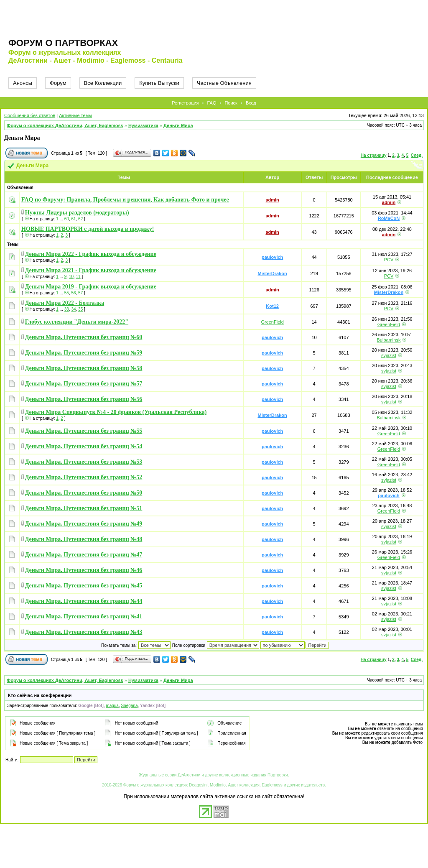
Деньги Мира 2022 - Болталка (65, 303)
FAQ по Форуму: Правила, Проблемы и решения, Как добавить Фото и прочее (125, 200)
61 (73, 219)
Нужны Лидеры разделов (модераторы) (77, 213)
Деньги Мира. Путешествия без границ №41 (84, 617)
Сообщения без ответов (30, 115)
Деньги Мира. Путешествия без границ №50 (84, 493)
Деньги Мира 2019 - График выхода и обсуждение (91, 287)
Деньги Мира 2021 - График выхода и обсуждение (91, 270)
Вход (251, 103)
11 (78, 277)
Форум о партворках (63, 43)
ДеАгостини (189, 775)
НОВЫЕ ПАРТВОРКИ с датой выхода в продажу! (88, 229)
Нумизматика (143, 125)
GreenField (272, 322)
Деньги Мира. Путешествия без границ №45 (84, 586)
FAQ (211, 103)
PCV (389, 260)
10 (71, 277)
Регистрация (185, 103)
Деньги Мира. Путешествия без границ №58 (84, 368)
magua (112, 706)
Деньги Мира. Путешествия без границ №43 (84, 632)
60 (67, 219)
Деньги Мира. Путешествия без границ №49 (84, 524)
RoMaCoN (389, 218)
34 (73, 309)
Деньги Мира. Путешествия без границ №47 (84, 555)
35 (80, 309)
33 (67, 309)
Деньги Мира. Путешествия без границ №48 (84, 539)
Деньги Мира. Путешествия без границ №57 (84, 384)
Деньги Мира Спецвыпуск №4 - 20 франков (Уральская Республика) (116, 412)
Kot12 (272, 306)
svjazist (389, 355)
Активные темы (75, 115)
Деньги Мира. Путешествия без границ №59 (84, 353)
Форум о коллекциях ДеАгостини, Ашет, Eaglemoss (65, 125)
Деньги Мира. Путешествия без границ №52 (84, 477)
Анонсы (23, 83)
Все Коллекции (103, 83)
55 (67, 293)
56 (73, 293)
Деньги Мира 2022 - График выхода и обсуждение (91, 254)
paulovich (272, 257)
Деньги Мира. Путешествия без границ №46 (84, 570)
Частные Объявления (224, 83)
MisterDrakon (272, 273)
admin (272, 200)
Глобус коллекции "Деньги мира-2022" (77, 322)
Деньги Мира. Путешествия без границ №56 (84, 399)
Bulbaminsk (389, 340)
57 (80, 293)
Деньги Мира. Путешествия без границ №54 (84, 446)
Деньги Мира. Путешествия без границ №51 (84, 508)
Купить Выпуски (159, 83)
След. (417, 155)
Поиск (231, 103)
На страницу (374, 155)
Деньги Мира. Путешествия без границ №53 (84, 462)
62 (80, 219)
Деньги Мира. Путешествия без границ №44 (84, 601)
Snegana (129, 706)
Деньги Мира (178, 125)
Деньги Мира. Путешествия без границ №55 (84, 431)
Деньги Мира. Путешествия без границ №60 (84, 337)
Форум (58, 83)
